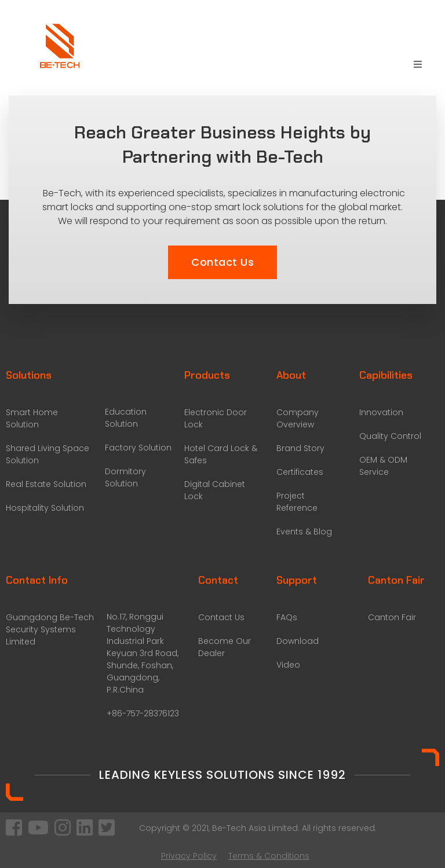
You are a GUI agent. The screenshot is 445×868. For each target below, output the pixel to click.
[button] (222, 262)
